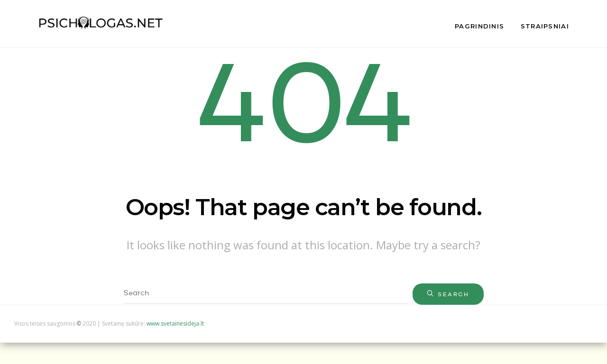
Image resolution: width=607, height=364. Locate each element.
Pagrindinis (479, 26)
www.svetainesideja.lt (175, 323)
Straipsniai (545, 26)
